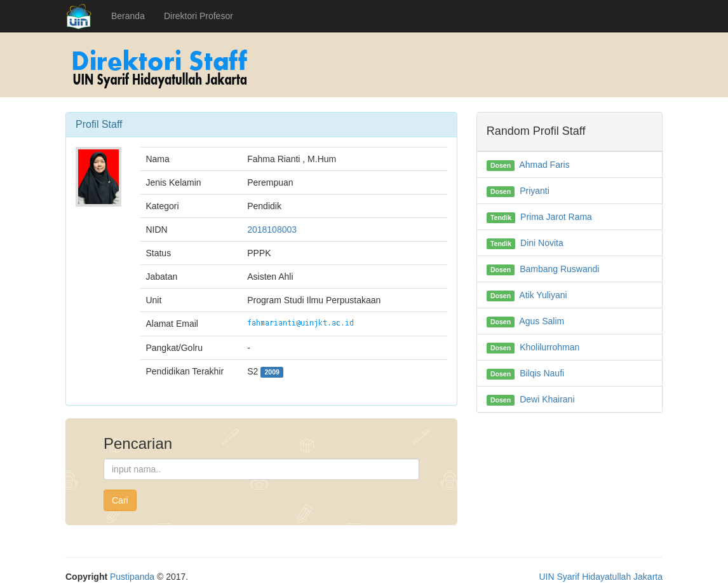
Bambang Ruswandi (559, 269)
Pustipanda (132, 577)
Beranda (128, 16)
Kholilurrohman (549, 347)
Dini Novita (542, 243)
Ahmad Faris (544, 165)
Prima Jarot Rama (556, 217)
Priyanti (535, 191)
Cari (120, 500)
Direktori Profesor (199, 16)
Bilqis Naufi (542, 373)
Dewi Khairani (547, 399)
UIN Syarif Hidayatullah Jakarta (601, 577)
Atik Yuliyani (543, 295)
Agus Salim (542, 321)
